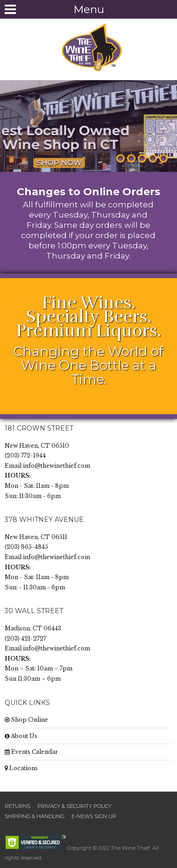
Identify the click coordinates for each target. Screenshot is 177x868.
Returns (18, 806)
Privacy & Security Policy (74, 806)
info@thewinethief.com (57, 466)
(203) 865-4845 (26, 547)
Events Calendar (31, 752)
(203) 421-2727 (25, 639)
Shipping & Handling (35, 816)
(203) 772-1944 (25, 455)
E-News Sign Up (94, 816)
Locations (21, 768)
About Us (21, 736)
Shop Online (26, 720)
